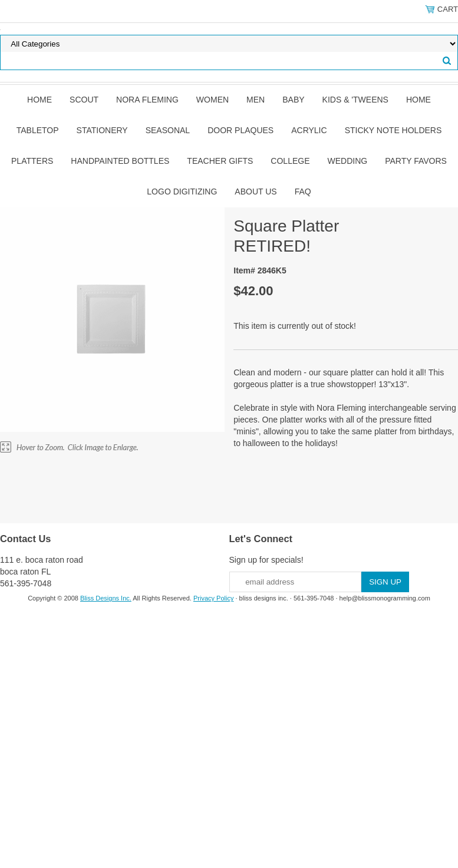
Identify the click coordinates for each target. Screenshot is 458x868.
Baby (293, 100)
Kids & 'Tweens (355, 100)
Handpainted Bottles (120, 161)
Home (39, 100)
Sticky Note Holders (393, 130)
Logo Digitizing (182, 192)
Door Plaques (240, 130)
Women (212, 100)
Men (256, 100)
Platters (32, 161)
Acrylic (309, 130)
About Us (256, 192)
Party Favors (416, 161)
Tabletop (38, 130)
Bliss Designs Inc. (106, 598)
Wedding (348, 161)
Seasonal (168, 130)
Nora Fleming (147, 100)
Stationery (102, 130)
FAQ (303, 192)
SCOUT (84, 100)
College (290, 161)
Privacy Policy (213, 598)
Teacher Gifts (220, 161)
